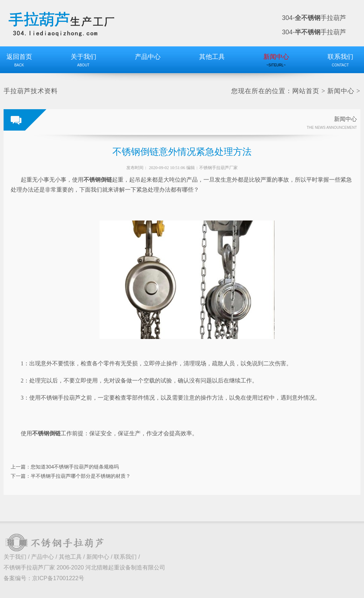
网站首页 (306, 91)
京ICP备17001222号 (58, 578)
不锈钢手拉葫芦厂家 (218, 168)
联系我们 (125, 557)
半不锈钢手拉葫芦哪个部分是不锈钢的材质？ (81, 476)
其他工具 (70, 557)
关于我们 (15, 557)
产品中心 (42, 557)
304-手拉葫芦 (314, 18)
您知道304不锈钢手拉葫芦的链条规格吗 (75, 467)
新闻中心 (341, 91)
